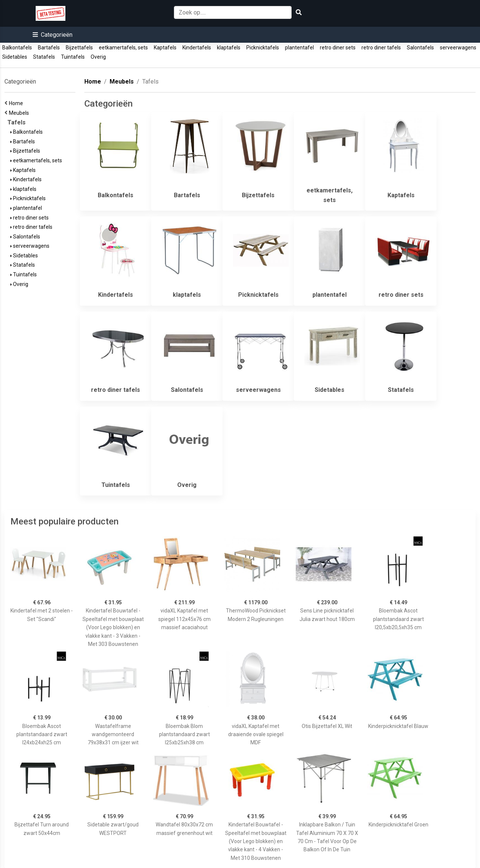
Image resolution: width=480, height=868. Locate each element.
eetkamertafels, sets (123, 48)
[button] (53, 35)
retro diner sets (338, 48)
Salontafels (420, 48)
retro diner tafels (381, 48)
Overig (98, 57)
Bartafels (49, 48)
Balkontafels (17, 48)
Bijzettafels (79, 48)
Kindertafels (197, 48)
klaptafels (229, 48)
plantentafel (299, 48)
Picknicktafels (263, 48)
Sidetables (15, 57)
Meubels (20, 113)
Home (17, 103)
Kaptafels (165, 48)
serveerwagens (458, 48)
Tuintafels (73, 57)
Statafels (44, 57)
